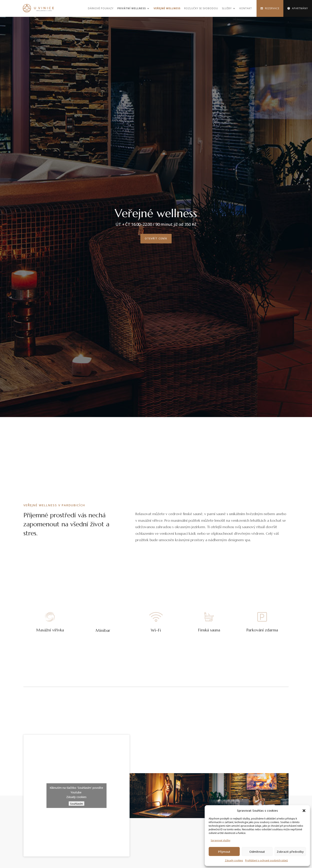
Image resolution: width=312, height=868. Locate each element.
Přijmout (224, 852)
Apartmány (300, 8)
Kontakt (246, 8)
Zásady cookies (234, 860)
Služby (227, 8)
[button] (304, 811)
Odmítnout (257, 852)
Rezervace (272, 8)
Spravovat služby (220, 840)
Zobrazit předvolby (290, 852)
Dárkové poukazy (101, 8)
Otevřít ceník (156, 239)
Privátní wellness (132, 8)
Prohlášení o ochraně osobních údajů (267, 860)
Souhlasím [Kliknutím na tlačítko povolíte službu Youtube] (76, 804)
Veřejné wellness (167, 8)
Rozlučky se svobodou (201, 8)
